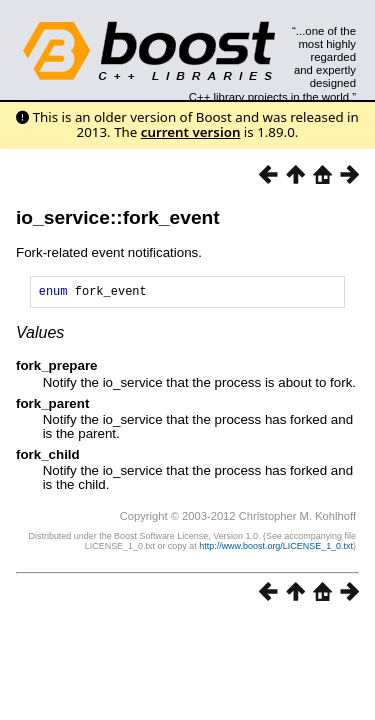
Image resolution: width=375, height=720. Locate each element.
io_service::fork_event (118, 217)
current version (191, 132)
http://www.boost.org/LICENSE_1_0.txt (276, 549)
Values (40, 335)
